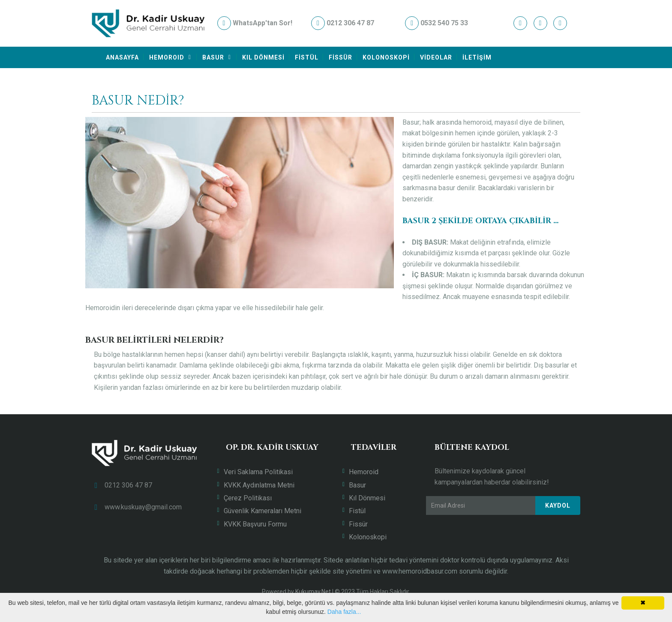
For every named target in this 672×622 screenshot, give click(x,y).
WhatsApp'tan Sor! (255, 23)
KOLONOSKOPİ (386, 57)
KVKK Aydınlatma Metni (259, 485)
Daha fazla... (344, 612)
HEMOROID (167, 57)
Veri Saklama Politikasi (258, 472)
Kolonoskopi (368, 537)
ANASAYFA (122, 57)
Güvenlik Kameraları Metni (262, 511)
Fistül (357, 511)
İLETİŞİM (477, 57)
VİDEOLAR (436, 57)
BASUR (213, 57)
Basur (357, 485)
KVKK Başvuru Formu (255, 524)
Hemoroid (364, 472)
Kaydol (558, 505)
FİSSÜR (340, 57)
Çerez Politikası (248, 498)
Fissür (358, 524)
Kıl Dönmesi (367, 498)
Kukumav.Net (313, 592)
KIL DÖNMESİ (263, 57)
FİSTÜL (307, 57)
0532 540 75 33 (436, 23)
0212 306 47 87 (343, 23)
